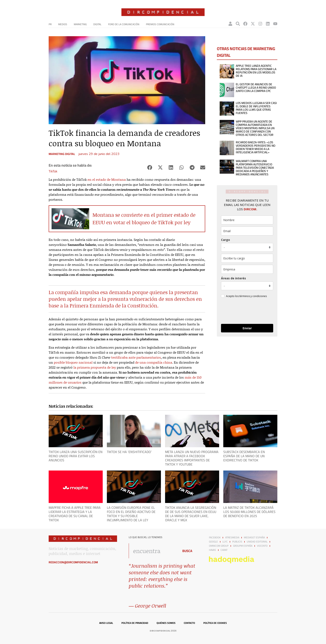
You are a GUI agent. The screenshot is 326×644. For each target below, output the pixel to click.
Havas (212, 550)
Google (213, 542)
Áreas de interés (233, 278)
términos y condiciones (253, 296)
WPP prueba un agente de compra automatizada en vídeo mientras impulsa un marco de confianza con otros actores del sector (255, 128)
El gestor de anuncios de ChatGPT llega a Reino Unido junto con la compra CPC (256, 88)
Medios (63, 24)
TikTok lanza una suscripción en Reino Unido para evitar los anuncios (76, 456)
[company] (247, 269)
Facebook (215, 537)
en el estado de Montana (107, 179)
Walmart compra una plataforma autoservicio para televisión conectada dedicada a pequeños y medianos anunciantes (255, 168)
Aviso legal (106, 623)
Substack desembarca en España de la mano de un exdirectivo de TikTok (244, 456)
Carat (224, 550)
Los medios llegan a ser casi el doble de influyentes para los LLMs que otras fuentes (256, 108)
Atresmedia (232, 537)
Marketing (80, 24)
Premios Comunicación (160, 24)
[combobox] (153, 551)
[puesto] (247, 247)
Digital (97, 24)
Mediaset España (254, 537)
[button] (150, 168)
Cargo (225, 240)
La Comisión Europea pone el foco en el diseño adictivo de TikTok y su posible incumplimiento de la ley (131, 514)
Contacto (189, 623)
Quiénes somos (166, 623)
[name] (247, 220)
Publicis (237, 542)
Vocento (262, 546)
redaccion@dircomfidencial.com (73, 562)
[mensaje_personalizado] (247, 286)
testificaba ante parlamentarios (136, 357)
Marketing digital (62, 154)
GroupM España (243, 546)
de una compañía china (154, 362)
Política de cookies (215, 623)
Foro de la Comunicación (124, 24)
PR (50, 24)
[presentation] (247, 312)
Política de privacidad (135, 623)
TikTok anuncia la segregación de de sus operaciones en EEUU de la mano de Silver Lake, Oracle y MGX (191, 514)
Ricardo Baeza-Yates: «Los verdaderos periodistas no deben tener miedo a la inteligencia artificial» (256, 147)
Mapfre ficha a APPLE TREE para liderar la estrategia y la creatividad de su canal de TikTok (75, 514)
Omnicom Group (219, 546)
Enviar (247, 328)
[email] (247, 231)
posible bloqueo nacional (73, 362)
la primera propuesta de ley (95, 367)
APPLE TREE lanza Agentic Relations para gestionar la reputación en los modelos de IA (256, 71)
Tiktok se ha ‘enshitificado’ (129, 452)
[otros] (247, 258)
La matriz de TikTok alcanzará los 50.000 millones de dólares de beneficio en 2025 (249, 512)
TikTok (53, 171)
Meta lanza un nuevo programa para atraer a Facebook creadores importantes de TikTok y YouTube (192, 458)
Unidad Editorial (257, 542)
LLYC (225, 542)
